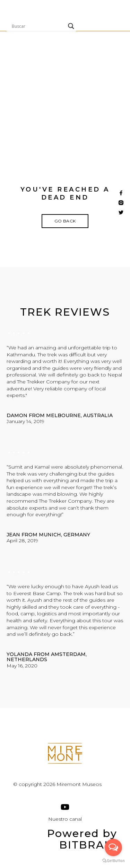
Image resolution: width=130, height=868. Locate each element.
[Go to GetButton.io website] (113, 861)
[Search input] (38, 26)
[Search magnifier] (71, 26)
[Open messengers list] (113, 847)
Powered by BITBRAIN (82, 839)
